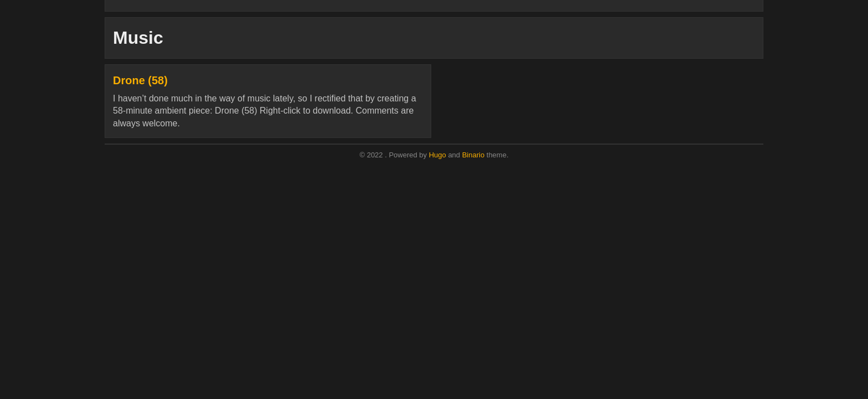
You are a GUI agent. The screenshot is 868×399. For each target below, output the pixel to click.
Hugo (438, 155)
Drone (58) (140, 80)
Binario (473, 155)
